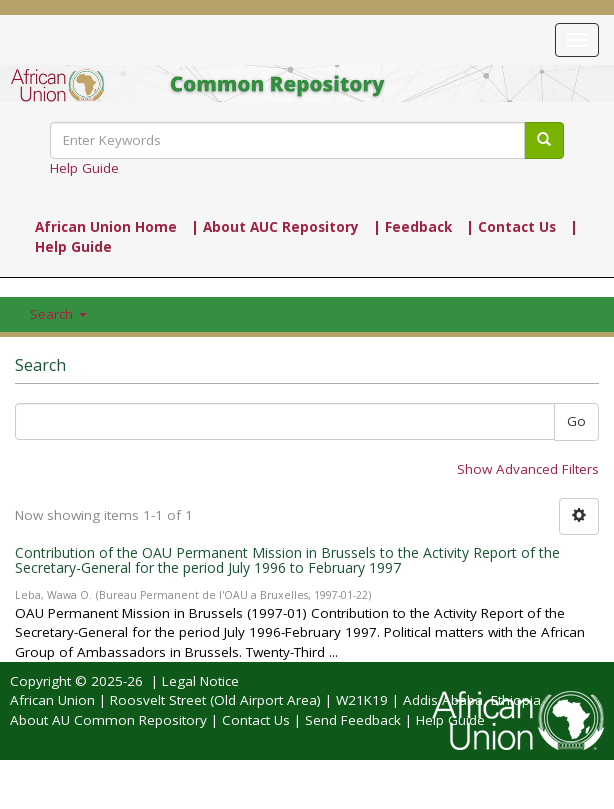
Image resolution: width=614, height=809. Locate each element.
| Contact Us (511, 227)
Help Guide (84, 168)
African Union (52, 700)
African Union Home (106, 227)
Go (576, 421)
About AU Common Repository (108, 720)
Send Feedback (353, 720)
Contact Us (256, 720)
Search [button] (58, 314)
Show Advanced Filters (528, 469)
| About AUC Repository (275, 227)
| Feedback (412, 227)
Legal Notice (200, 681)
